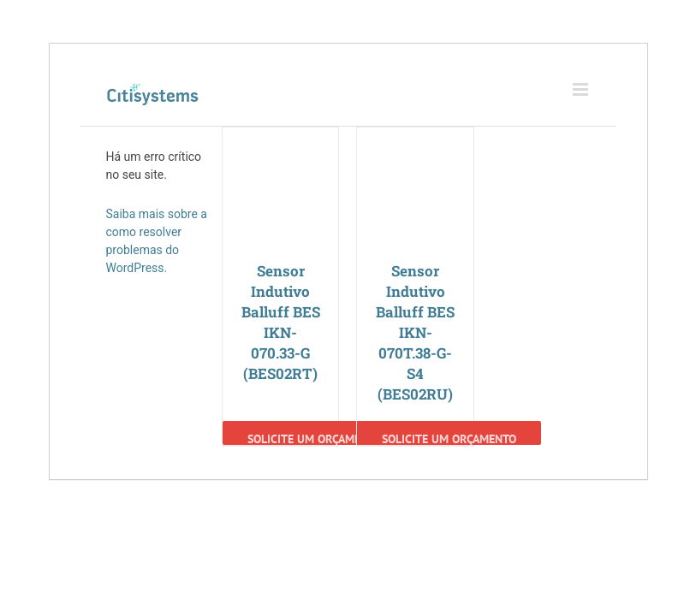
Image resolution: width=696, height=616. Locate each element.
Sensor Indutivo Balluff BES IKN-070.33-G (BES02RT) (281, 322)
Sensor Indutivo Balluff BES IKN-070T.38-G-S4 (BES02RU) (415, 332)
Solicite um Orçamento (315, 438)
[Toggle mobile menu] (582, 89)
